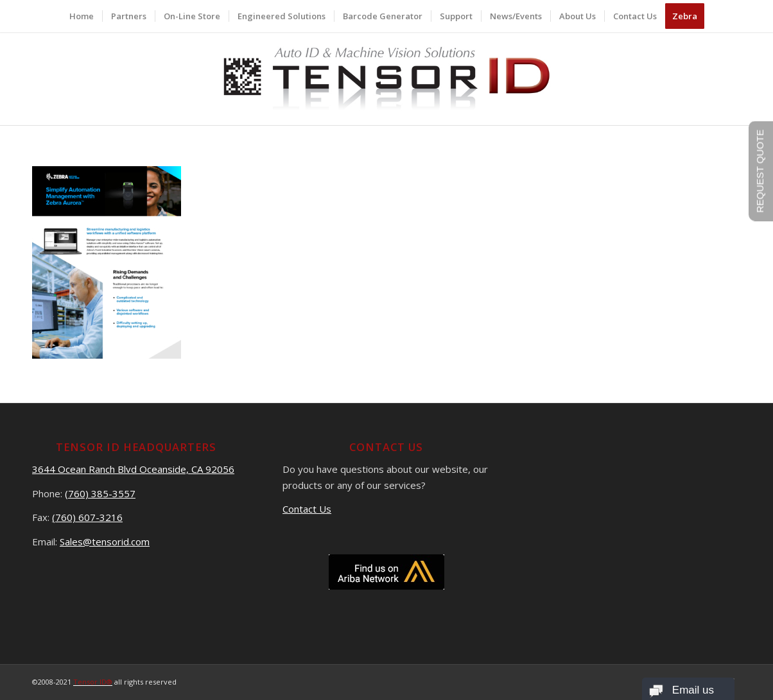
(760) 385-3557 (100, 493)
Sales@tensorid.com (105, 542)
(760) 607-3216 (87, 517)
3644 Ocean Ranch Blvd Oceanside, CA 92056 (133, 469)
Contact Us (307, 509)
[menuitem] (82, 16)
